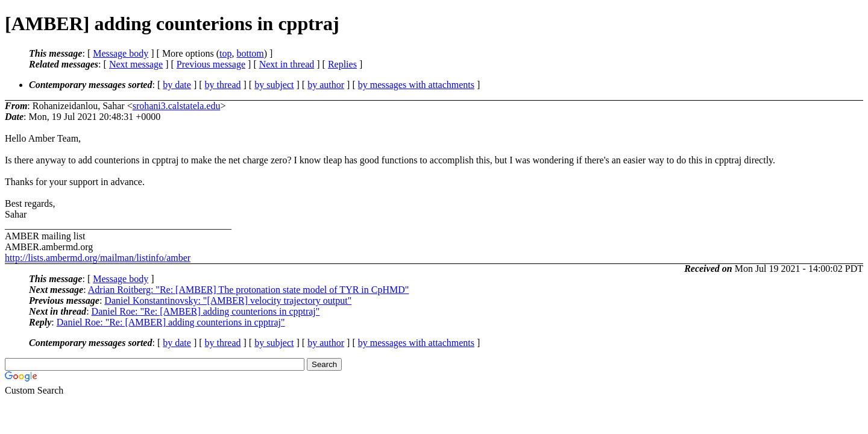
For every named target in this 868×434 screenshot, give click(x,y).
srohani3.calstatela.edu (177, 106)
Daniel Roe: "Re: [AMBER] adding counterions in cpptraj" (206, 311)
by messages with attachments (416, 85)
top (225, 53)
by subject (274, 85)
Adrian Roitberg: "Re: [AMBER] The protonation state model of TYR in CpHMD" (249, 290)
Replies (342, 64)
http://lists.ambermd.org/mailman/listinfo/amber (98, 258)
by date (177, 85)
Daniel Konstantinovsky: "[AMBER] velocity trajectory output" (228, 300)
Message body (121, 53)
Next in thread (287, 64)
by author (326, 85)
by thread (223, 85)
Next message (136, 64)
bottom (250, 53)
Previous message (211, 64)
